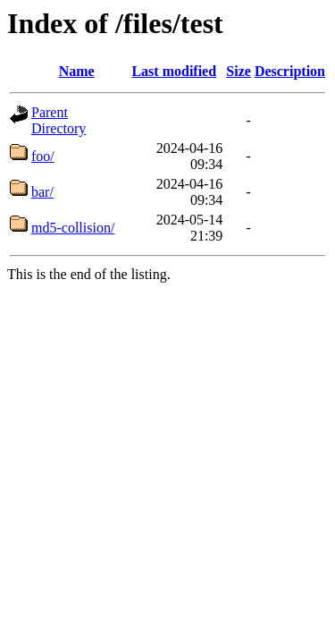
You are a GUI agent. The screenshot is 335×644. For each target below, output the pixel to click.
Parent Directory (59, 120)
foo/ (43, 156)
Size (239, 71)
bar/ (42, 192)
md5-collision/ (73, 228)
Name (77, 71)
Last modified (174, 71)
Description (290, 71)
